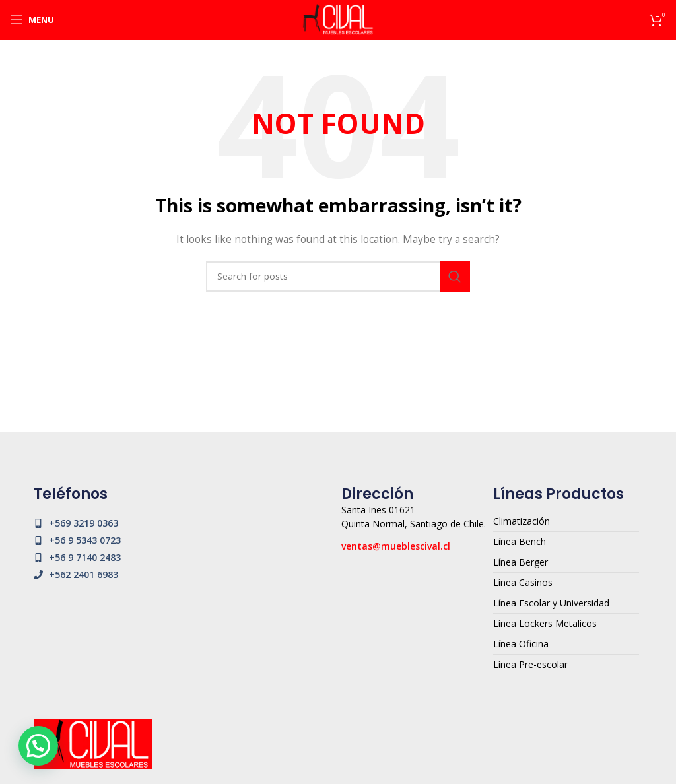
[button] (38, 746)
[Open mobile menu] (32, 20)
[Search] (338, 277)
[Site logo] (338, 19)
